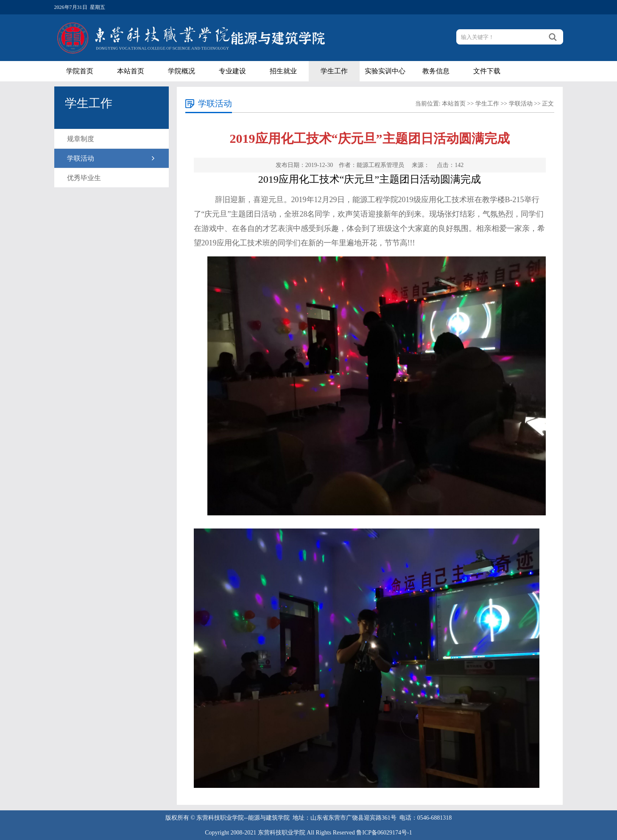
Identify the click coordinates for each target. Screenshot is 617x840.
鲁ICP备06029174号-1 (384, 833)
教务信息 (436, 71)
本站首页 (131, 71)
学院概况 (181, 71)
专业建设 (232, 71)
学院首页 (80, 71)
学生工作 (334, 71)
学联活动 (81, 158)
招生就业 (283, 71)
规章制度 (81, 139)
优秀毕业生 (84, 178)
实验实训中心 (385, 71)
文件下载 (487, 71)
